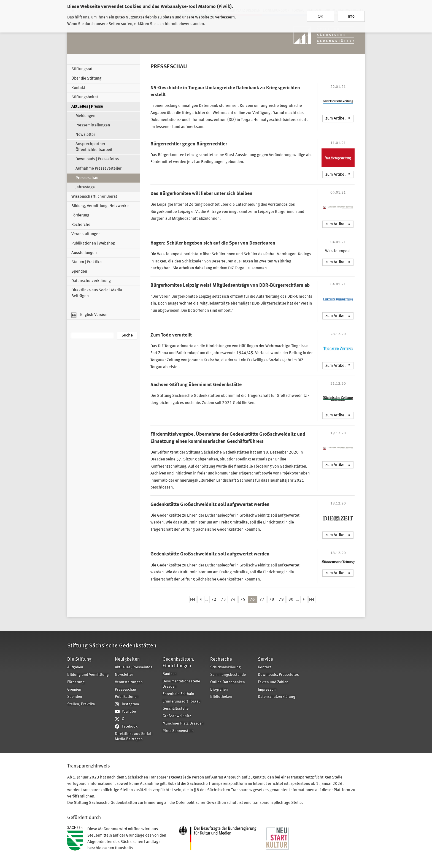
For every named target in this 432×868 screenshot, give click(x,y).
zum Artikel (335, 119)
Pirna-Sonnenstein (178, 731)
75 (243, 600)
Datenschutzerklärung (91, 281)
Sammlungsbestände (228, 675)
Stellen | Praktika (87, 262)
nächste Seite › (304, 599)
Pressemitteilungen (93, 125)
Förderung (80, 215)
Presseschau (87, 178)
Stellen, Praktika (81, 704)
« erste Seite (193, 599)
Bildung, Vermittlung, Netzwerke (100, 206)
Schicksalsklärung (226, 667)
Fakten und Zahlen (273, 682)
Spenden (79, 272)
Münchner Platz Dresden (183, 724)
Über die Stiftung (86, 79)
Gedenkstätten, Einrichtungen (178, 663)
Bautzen (170, 674)
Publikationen (127, 697)
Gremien (74, 690)
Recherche (81, 225)
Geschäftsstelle (175, 709)
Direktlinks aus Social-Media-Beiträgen (97, 293)
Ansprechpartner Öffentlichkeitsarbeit (94, 147)
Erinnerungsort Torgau (182, 702)
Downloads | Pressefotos (97, 159)
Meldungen (85, 116)
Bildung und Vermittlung (88, 675)
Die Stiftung (79, 659)
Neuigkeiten (127, 659)
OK (320, 16)
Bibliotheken (221, 697)
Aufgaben (75, 667)
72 (214, 600)
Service (265, 659)
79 (281, 600)
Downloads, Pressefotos (278, 675)
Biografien (219, 690)
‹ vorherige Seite (201, 599)
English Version (89, 315)
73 (223, 600)
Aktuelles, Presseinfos (134, 667)
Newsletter (85, 135)
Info (351, 16)
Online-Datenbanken (228, 682)
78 (272, 600)
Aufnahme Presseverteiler (98, 169)
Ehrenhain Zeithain (178, 694)
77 (262, 600)
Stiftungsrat (82, 69)
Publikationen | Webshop (93, 244)
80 (291, 600)
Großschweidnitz (177, 716)
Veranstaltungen (86, 234)
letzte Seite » (312, 599)
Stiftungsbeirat (85, 97)
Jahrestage (85, 187)
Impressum (267, 690)
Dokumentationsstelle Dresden (181, 684)
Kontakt (78, 88)
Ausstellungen (84, 253)
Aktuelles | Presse (87, 107)
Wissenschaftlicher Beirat (94, 197)
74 (233, 600)
